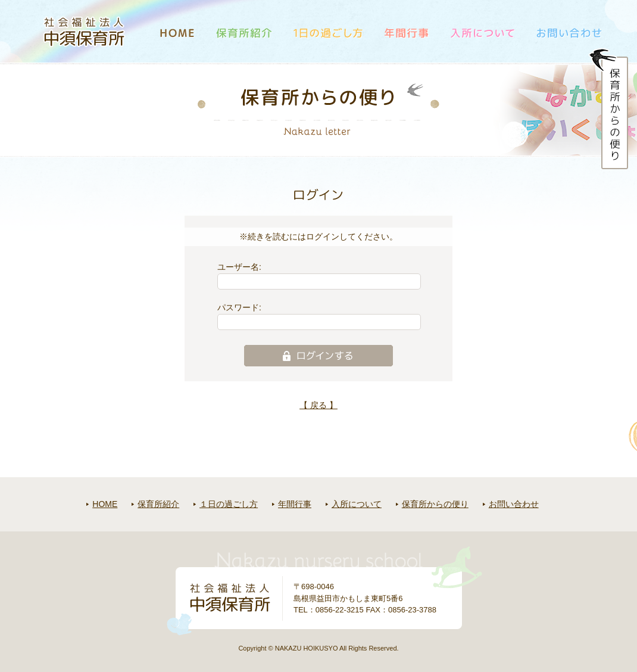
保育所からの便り (435, 504)
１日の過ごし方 (229, 504)
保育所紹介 (158, 504)
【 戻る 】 (318, 405)
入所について (357, 504)
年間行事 (295, 504)
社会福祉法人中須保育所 (85, 32)
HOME (105, 504)
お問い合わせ (514, 504)
